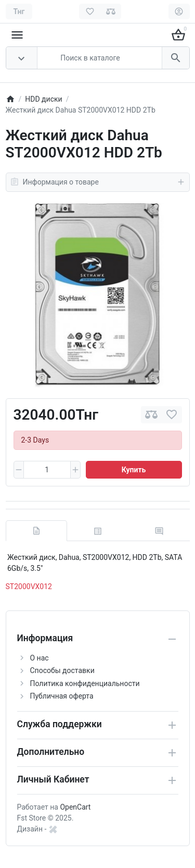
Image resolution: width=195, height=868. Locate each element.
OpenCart (75, 807)
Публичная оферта (62, 696)
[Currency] (19, 11)
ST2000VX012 (29, 586)
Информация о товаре (98, 182)
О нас (40, 658)
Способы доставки (62, 670)
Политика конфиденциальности (85, 683)
